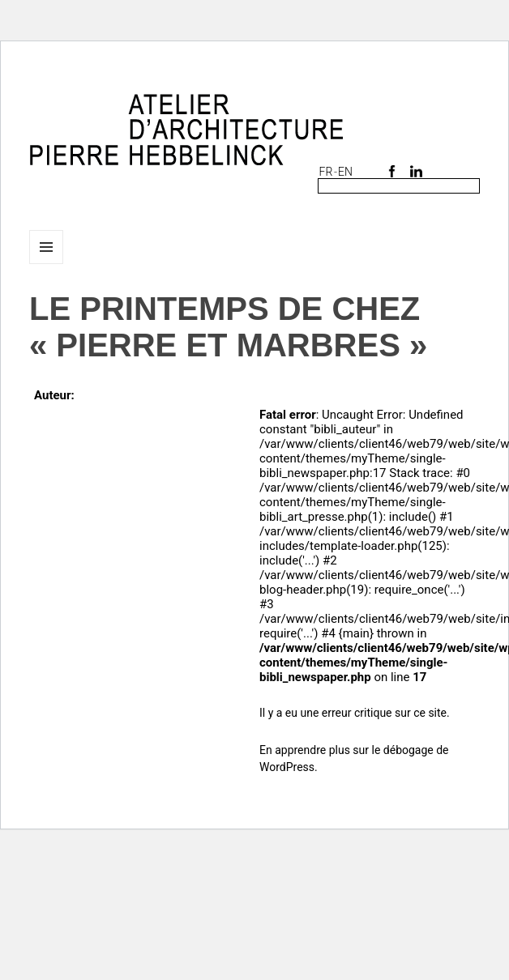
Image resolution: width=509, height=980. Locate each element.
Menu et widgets (47, 264)
